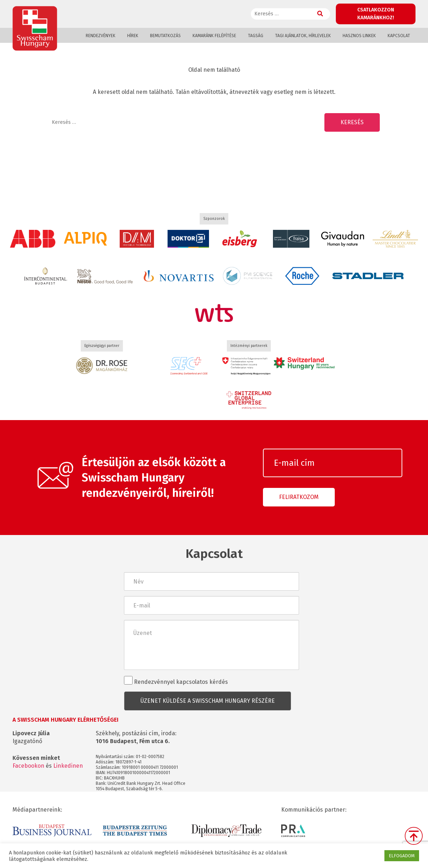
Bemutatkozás (165, 36)
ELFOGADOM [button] (402, 856)
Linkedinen (68, 766)
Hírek (133, 36)
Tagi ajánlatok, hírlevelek (303, 36)
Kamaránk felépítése (214, 36)
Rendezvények (101, 36)
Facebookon (28, 766)
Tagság (256, 36)
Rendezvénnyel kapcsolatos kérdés (176, 681)
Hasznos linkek (359, 36)
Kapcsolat (399, 36)
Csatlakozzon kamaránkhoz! (376, 14)
